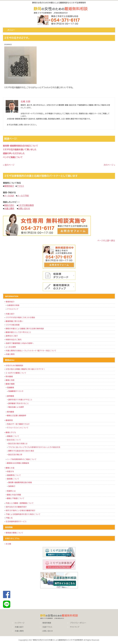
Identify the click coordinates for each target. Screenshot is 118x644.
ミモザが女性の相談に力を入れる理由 (20, 317)
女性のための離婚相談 (14, 366)
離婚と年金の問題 (14, 495)
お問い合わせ (48, 631)
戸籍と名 (9, 518)
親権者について (13, 436)
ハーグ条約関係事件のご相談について (22, 459)
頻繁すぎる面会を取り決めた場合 (21, 451)
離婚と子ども (11, 432)
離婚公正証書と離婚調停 (17, 416)
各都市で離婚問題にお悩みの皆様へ (20, 343)
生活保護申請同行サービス (16, 522)
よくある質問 (11, 347)
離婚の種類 (10, 384)
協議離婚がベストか (16, 391)
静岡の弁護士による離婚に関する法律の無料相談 (25, 329)
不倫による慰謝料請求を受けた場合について (23, 514)
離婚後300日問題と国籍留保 (18, 463)
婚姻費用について (14, 475)
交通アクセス (47, 627)
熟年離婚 (9, 377)
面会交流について (14, 440)
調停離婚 (11, 396)
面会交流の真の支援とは (18, 444)
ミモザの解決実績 (13, 325)
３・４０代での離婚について (16, 373)
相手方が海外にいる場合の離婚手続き (21, 511)
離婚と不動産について (16, 498)
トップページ (20, 623)
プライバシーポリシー (78, 623)
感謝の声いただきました (14, 153)
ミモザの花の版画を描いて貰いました (20, 150)
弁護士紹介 (10, 314)
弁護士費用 (10, 354)
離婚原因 (9, 420)
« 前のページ (9, 165)
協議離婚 (11, 388)
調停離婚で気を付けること (19, 403)
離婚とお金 (10, 468)
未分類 (8, 544)
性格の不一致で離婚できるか (18, 424)
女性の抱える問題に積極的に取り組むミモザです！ (25, 369)
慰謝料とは (11, 491)
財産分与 (11, 471)
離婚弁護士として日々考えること (18, 332)
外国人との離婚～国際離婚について (20, 503)
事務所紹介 (10, 302)
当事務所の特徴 (13, 305)
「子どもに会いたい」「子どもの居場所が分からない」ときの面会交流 (34, 447)
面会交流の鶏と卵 (15, 455)
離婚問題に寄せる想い (14, 321)
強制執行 (12, 486)
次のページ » (109, 165)
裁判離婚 (11, 412)
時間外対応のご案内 (14, 340)
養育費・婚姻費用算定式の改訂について (21, 146)
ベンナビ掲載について (13, 157)
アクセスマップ (13, 309)
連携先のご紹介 (12, 336)
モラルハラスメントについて (18, 428)
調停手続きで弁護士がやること (20, 400)
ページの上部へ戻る (106, 241)
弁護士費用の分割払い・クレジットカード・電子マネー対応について (31, 351)
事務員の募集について (14, 533)
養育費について (13, 479)
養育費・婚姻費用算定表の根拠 (20, 482)
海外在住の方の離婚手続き (16, 507)
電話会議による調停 (16, 407)
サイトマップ (75, 627)
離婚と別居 (10, 380)
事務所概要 (47, 623)
